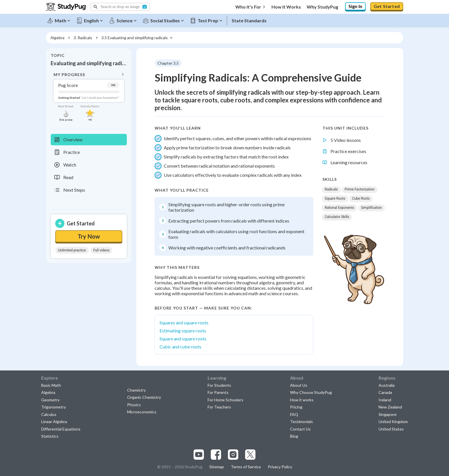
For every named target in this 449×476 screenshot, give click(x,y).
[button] (120, 7)
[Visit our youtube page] (199, 455)
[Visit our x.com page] (250, 455)
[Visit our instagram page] (233, 455)
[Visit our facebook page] (216, 455)
